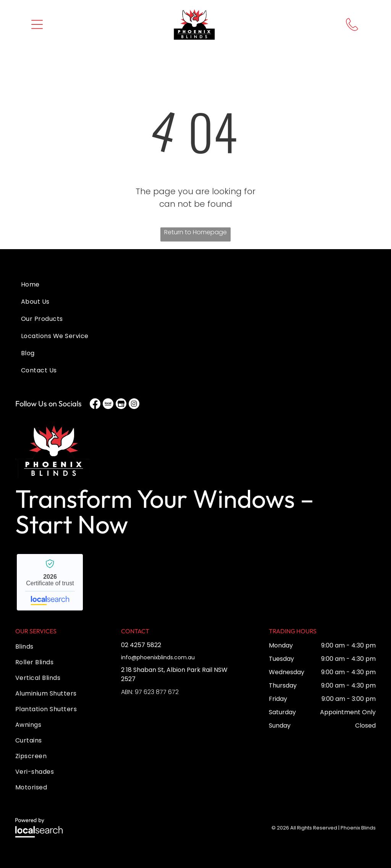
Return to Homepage (195, 232)
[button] (37, 24)
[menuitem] (195, 292)
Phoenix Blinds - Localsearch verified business (50, 582)
